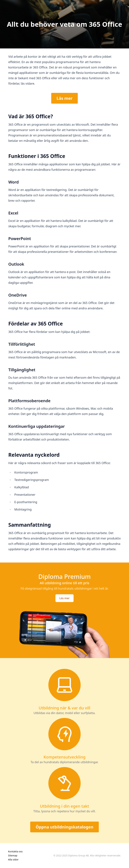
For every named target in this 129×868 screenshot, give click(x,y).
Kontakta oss (15, 851)
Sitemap (13, 855)
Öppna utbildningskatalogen (64, 827)
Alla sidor (13, 860)
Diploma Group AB (78, 855)
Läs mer (65, 98)
